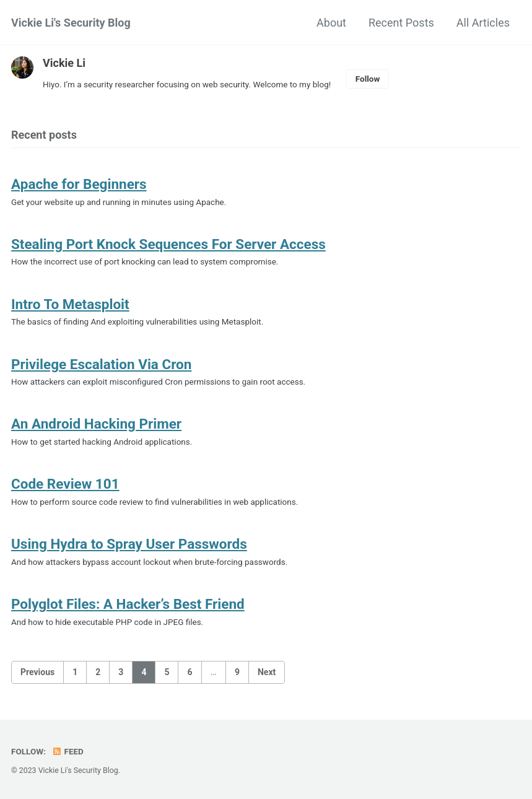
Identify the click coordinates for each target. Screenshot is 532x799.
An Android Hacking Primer (96, 424)
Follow (368, 79)
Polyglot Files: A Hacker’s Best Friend (128, 604)
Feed (68, 751)
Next (267, 672)
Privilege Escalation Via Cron (101, 364)
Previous (37, 672)
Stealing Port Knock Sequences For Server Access (168, 244)
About (331, 23)
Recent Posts (401, 23)
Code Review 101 (65, 484)
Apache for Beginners (79, 184)
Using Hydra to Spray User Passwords (129, 544)
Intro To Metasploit (70, 304)
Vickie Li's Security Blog (71, 23)
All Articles (483, 23)
